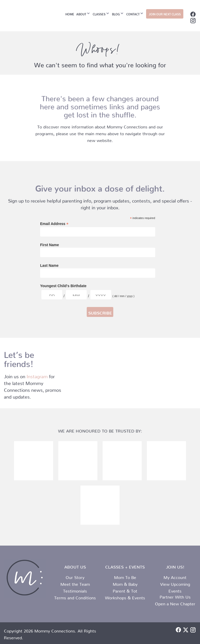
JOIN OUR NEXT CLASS (165, 14)
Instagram (37, 375)
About (81, 14)
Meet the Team (75, 583)
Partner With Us (175, 596)
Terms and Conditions (75, 597)
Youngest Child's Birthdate (63, 286)
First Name (49, 245)
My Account (175, 576)
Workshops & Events (125, 597)
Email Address (54, 224)
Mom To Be (125, 576)
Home (70, 14)
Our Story (75, 576)
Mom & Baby (125, 583)
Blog (116, 14)
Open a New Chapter (175, 603)
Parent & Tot (125, 590)
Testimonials (75, 590)
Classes (99, 14)
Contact (133, 14)
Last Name (49, 265)
